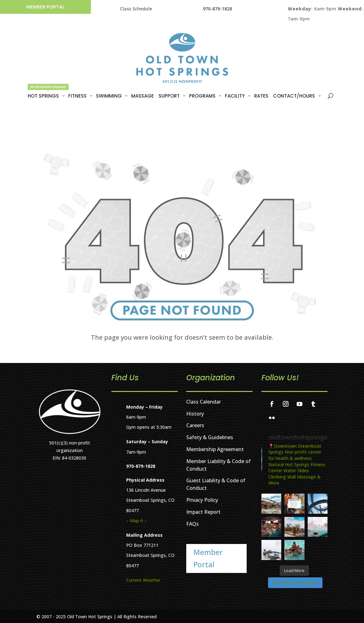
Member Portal (45, 7)
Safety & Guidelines (210, 437)
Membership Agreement (215, 449)
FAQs (193, 524)
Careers (195, 425)
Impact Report (203, 512)
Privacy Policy (202, 500)
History (195, 414)
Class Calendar (204, 402)
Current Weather (143, 580)
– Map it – (137, 521)
